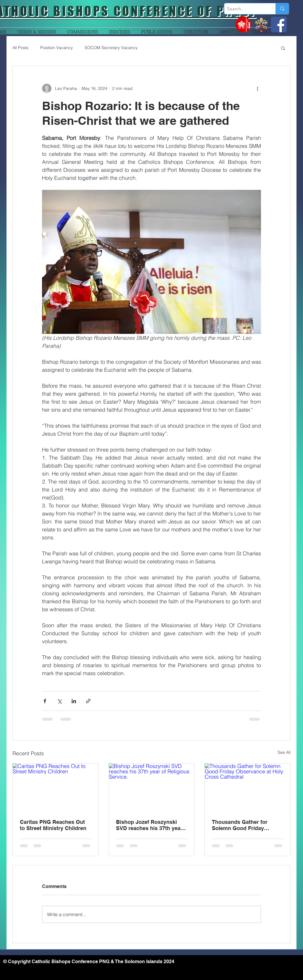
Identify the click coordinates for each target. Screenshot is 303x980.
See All (284, 752)
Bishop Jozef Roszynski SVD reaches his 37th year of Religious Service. (149, 825)
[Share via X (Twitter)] (59, 701)
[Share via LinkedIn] (74, 701)
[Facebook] (279, 24)
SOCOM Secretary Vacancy (111, 48)
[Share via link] (88, 701)
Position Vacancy (57, 48)
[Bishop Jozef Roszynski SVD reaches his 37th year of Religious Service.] (152, 787)
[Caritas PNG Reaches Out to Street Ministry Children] (55, 787)
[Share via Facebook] (45, 701)
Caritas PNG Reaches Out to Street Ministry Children (53, 825)
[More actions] (257, 88)
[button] (283, 48)
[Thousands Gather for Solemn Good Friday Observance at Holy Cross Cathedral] (248, 787)
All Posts (20, 48)
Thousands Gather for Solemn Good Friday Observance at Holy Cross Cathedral (245, 825)
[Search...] (245, 9)
